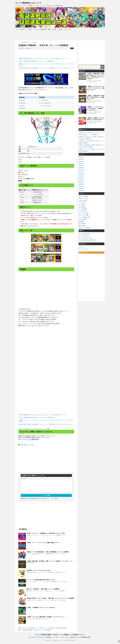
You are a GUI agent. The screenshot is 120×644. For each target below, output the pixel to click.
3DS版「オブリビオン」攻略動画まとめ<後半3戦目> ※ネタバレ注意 (46, 533)
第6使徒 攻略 (22, 100)
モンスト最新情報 (83, 217)
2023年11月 (82, 163)
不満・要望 (81, 219)
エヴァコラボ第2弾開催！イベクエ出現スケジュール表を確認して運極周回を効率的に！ (45, 628)
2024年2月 (81, 157)
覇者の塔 (81, 225)
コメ (72, 48)
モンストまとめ (82, 213)
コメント (23, 479)
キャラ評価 (60, 29)
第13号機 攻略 (22, 103)
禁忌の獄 (81, 223)
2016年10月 (82, 174)
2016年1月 (81, 184)
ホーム (18, 29)
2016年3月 (81, 180)
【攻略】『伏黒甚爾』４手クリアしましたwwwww (41, 608)
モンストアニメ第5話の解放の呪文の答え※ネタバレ (41, 580)
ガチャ (80, 205)
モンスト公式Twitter (84, 234)
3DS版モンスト (82, 199)
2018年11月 (82, 168)
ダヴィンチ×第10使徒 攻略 (45, 106)
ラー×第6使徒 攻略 (43, 100)
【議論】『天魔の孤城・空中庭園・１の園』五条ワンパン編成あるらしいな (96, 97)
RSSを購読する (84, 252)
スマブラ (81, 247)
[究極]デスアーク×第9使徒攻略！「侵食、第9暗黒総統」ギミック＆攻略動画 (48, 552)
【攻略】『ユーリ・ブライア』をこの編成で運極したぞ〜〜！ (44, 543)
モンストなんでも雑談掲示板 (40, 29)
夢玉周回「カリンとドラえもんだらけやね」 (39, 570)
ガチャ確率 (81, 207)
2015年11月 (82, 188)
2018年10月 (82, 170)
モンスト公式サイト (84, 236)
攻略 (22, 445)
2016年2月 (81, 182)
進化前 (20, 159)
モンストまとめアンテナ (85, 238)
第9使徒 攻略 (22, 106)
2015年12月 (82, 186)
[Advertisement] (60, 35)
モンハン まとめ (83, 249)
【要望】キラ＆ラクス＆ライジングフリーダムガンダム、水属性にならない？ (96, 88)
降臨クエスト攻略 (52, 29)
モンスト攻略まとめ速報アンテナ (88, 240)
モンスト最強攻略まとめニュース (28, 3)
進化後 (20, 161)
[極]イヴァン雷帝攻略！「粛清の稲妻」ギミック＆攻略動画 (43, 589)
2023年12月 (82, 161)
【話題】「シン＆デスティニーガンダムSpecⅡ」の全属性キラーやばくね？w (96, 108)
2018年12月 (82, 166)
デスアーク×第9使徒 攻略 (45, 103)
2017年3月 (81, 172)
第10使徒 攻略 (22, 108)
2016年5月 (81, 176)
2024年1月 (81, 159)
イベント (81, 203)
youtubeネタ (82, 201)
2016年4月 (81, 178)
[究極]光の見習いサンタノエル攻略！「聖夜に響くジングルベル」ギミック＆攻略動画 (50, 598)
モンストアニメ (67, 29)
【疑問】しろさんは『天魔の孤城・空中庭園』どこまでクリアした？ (46, 617)
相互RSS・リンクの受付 (26, 29)
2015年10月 (82, 190)
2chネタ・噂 (82, 196)
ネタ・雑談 (81, 211)
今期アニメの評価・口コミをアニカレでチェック (32, 429)
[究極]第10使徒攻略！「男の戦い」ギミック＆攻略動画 (37, 630)
